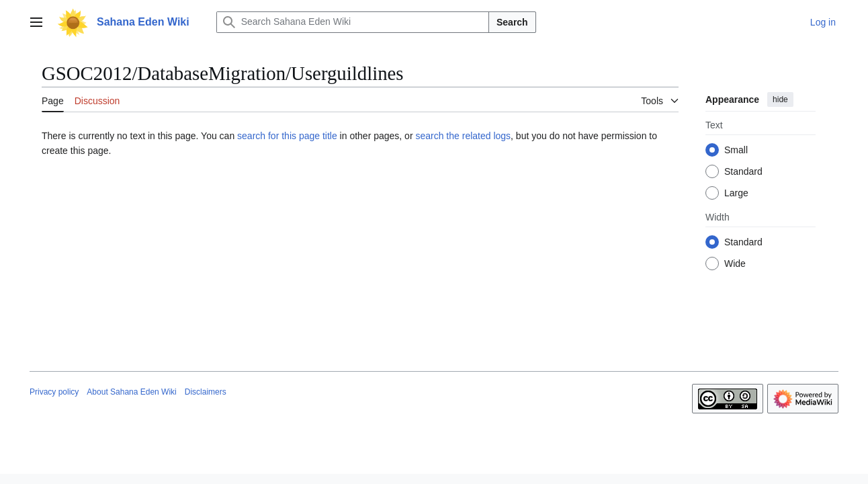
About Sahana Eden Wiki (131, 392)
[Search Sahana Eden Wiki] (353, 22)
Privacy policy (54, 392)
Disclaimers (206, 392)
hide (780, 99)
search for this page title (287, 136)
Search (512, 22)
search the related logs (463, 136)
